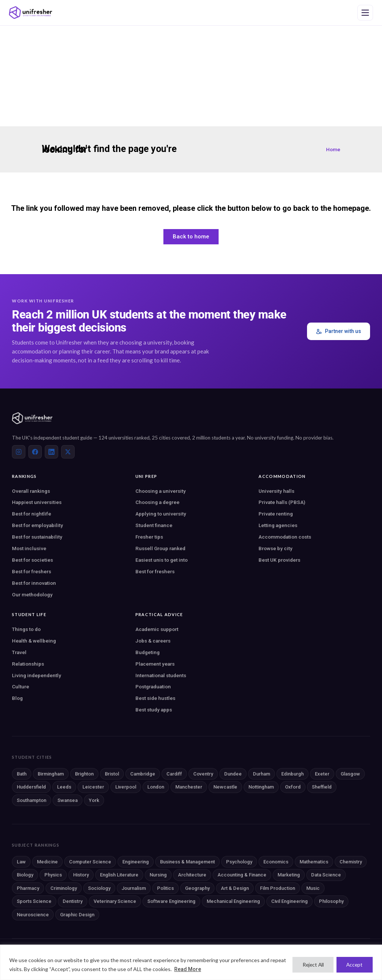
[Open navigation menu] (365, 13)
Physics (53, 875)
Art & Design (235, 888)
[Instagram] (19, 452)
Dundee (233, 774)
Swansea (68, 800)
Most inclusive (29, 548)
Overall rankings (31, 491)
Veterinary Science (115, 901)
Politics (165, 888)
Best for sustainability (37, 537)
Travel (19, 652)
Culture (21, 686)
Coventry (203, 774)
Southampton (32, 800)
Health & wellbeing (34, 641)
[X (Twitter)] (68, 452)
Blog (17, 698)
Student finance (154, 525)
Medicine (47, 862)
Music (313, 888)
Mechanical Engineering (233, 901)
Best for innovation (34, 583)
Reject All (310, 965)
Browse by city (275, 548)
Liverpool (126, 787)
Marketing (289, 875)
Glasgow (350, 774)
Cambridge (143, 774)
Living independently (37, 675)
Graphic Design (77, 915)
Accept (354, 965)
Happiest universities (37, 502)
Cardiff (174, 774)
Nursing (158, 875)
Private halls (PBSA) (282, 502)
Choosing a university (161, 491)
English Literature (119, 875)
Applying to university (161, 514)
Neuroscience (33, 915)
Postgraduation (153, 686)
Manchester (189, 787)
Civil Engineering (289, 901)
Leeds (64, 787)
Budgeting (148, 652)
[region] (191, 962)
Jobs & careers (153, 641)
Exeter (322, 774)
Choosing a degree (157, 502)
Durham (262, 774)
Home (333, 149)
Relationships (28, 664)
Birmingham (51, 774)
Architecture (192, 875)
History (81, 875)
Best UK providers (279, 560)
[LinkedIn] (51, 452)
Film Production (278, 888)
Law (21, 862)
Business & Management (187, 862)
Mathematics (314, 862)
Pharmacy (28, 888)
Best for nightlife (32, 514)
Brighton (84, 774)
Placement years (155, 664)
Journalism (134, 888)
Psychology (239, 862)
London (156, 787)
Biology (25, 875)
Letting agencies (278, 525)
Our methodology (32, 594)
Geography (197, 888)
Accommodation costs (285, 537)
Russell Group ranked (160, 548)
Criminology (64, 888)
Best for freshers (32, 571)
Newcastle (225, 787)
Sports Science (34, 901)
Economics (276, 862)
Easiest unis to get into (162, 560)
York (94, 800)
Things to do (26, 629)
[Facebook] (35, 452)
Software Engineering (171, 901)
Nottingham (261, 787)
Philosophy (331, 901)
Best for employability (37, 525)
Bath (22, 774)
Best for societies (32, 560)
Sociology (99, 888)
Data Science (326, 875)
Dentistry (73, 901)
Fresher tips (149, 537)
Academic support (157, 629)
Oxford (293, 787)
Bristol (112, 774)
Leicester (93, 787)
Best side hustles (155, 698)
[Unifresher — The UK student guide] (31, 13)
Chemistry (351, 862)
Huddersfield (31, 787)
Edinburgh (292, 774)
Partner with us (339, 331)
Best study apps (154, 710)
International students (161, 675)
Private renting (276, 514)
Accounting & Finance (242, 875)
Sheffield (322, 787)
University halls (276, 491)
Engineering (136, 862)
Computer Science (90, 862)
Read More (204, 969)
